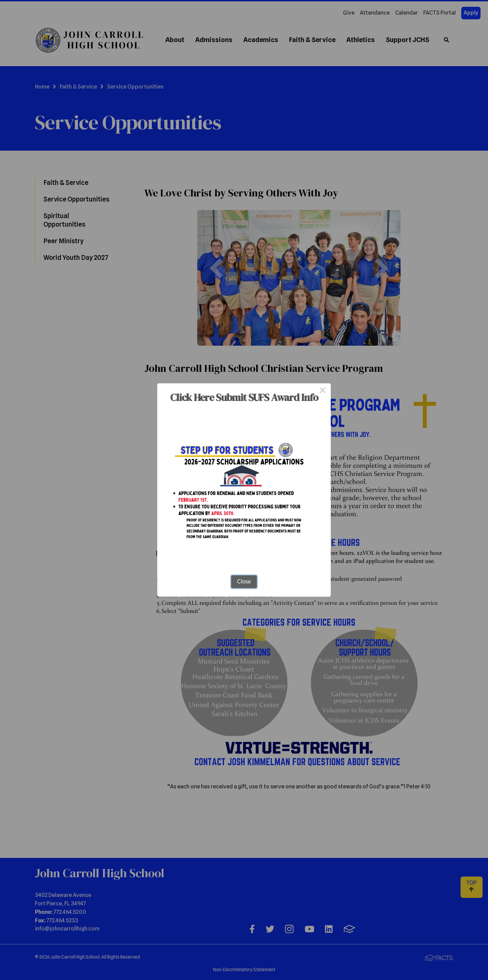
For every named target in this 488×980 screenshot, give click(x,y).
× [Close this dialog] (323, 391)
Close (244, 582)
